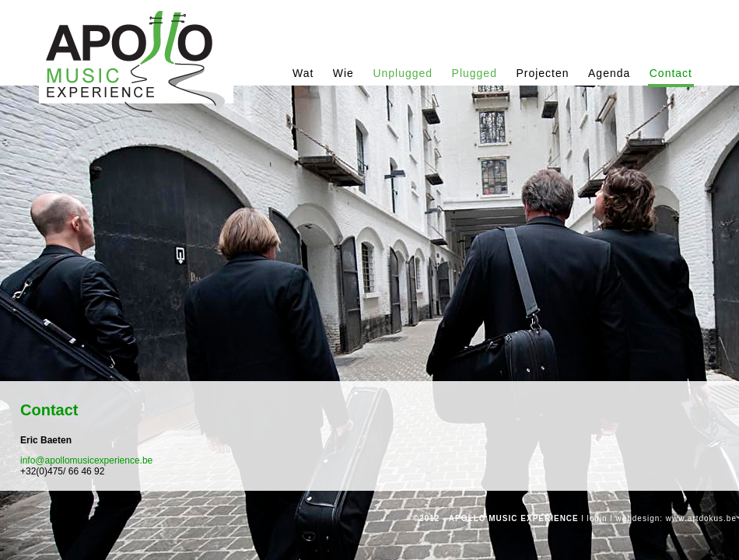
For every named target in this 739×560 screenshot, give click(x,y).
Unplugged (403, 73)
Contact (671, 73)
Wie (343, 73)
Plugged (475, 73)
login (597, 518)
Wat (303, 73)
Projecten (542, 73)
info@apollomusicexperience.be (86, 460)
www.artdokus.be (701, 518)
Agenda (609, 73)
